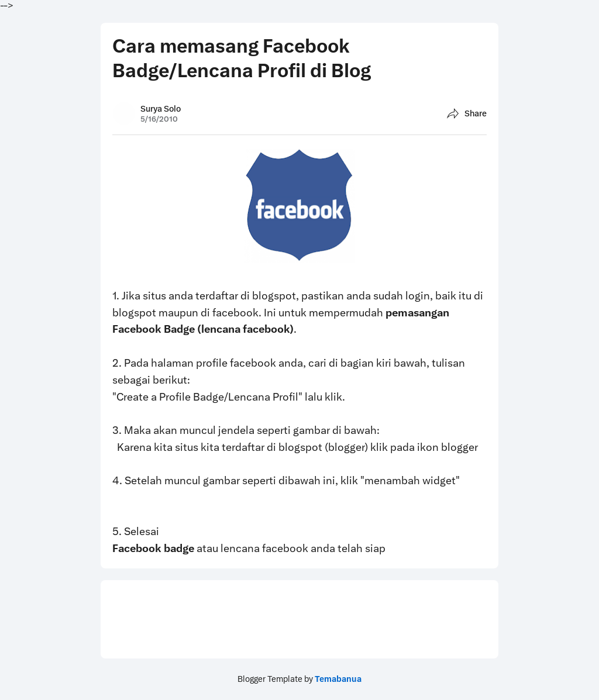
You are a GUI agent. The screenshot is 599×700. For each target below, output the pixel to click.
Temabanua (338, 679)
